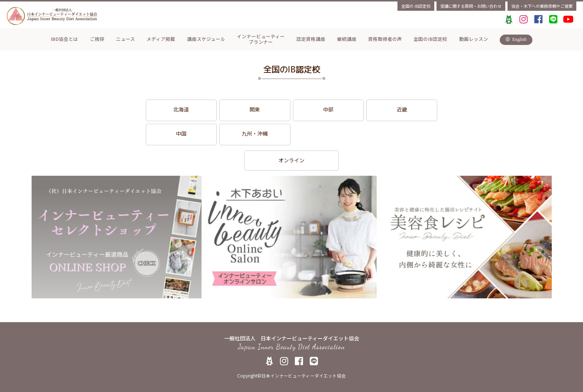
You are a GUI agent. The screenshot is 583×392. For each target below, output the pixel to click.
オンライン (291, 160)
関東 (255, 109)
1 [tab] (291, 304)
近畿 (402, 109)
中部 (328, 109)
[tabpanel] (117, 237)
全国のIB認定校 (416, 6)
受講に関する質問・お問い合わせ (471, 6)
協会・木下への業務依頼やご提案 (542, 6)
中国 (181, 133)
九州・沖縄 (255, 133)
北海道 (181, 109)
